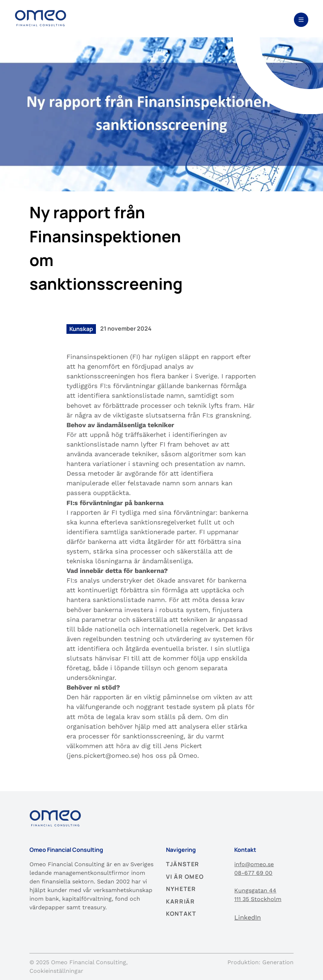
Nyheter (181, 889)
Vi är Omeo (185, 877)
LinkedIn (248, 917)
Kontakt (181, 914)
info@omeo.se (254, 864)
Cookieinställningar (56, 971)
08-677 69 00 (253, 873)
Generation (278, 962)
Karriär (180, 901)
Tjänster (183, 864)
